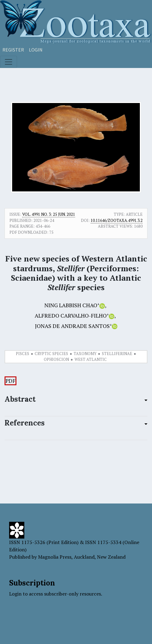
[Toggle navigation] (9, 62)
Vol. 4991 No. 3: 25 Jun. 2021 (49, 214)
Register (13, 50)
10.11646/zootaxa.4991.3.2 (117, 220)
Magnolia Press (55, 557)
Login (36, 50)
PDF (10, 381)
